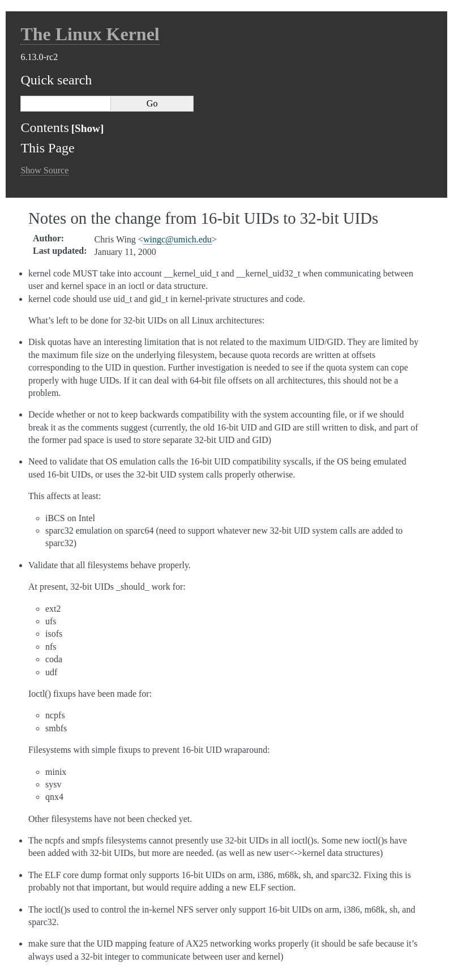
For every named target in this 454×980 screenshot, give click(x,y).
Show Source (44, 170)
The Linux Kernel (90, 34)
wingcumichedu (177, 239)
